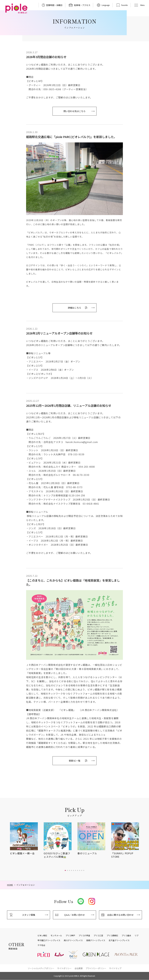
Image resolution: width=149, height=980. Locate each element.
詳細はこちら (74, 308)
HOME (10, 885)
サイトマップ (115, 968)
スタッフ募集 (29, 915)
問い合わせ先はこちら (74, 111)
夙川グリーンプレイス (73, 940)
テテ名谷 (41, 945)
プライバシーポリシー (96, 968)
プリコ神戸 (70, 936)
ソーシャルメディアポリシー (41, 968)
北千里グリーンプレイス (119, 940)
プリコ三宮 (98, 936)
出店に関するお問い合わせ (120, 915)
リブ (137, 936)
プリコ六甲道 (84, 936)
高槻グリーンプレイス (96, 940)
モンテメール (56, 936)
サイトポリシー (64, 968)
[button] (65, 870)
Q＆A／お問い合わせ (74, 915)
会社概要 (79, 968)
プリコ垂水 (126, 936)
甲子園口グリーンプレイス (49, 940)
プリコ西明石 (112, 936)
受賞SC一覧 (75, 761)
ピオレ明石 (42, 936)
